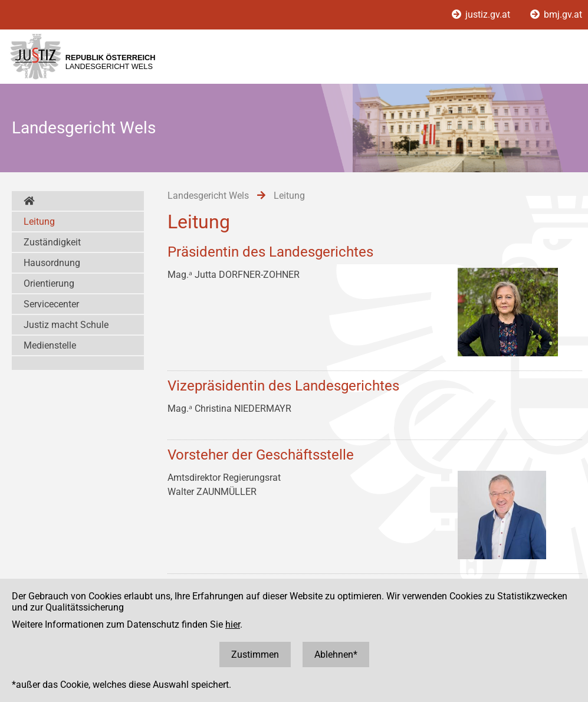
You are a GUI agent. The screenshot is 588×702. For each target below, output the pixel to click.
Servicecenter (51, 304)
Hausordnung (52, 263)
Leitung (39, 222)
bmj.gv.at (556, 14)
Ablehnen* (336, 655)
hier (233, 624)
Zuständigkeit (52, 242)
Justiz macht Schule (66, 325)
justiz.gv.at (482, 14)
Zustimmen (255, 655)
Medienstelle (50, 345)
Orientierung (49, 283)
